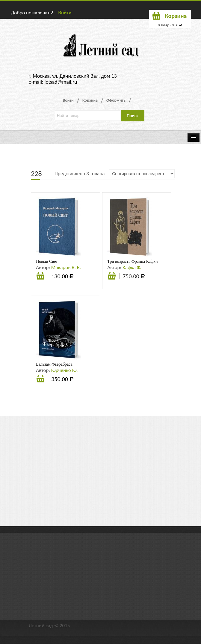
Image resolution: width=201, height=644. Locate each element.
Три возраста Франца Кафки (132, 261)
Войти (65, 13)
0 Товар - (170, 25)
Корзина (90, 100)
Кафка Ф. (132, 267)
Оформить (116, 100)
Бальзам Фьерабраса (54, 364)
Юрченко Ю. (65, 370)
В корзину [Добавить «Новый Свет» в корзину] (40, 279)
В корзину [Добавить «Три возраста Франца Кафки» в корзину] (112, 279)
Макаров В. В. (66, 267)
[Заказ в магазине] (142, 174)
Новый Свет (47, 261)
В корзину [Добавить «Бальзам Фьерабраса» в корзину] (40, 382)
